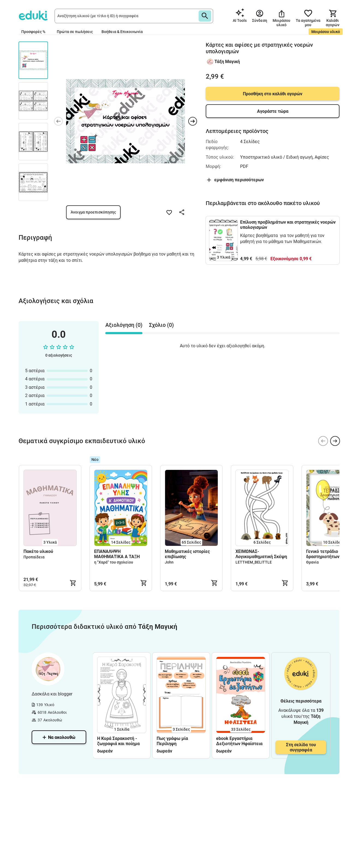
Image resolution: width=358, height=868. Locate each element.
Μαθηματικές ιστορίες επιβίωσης (187, 554)
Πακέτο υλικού (38, 551)
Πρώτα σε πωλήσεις (75, 32)
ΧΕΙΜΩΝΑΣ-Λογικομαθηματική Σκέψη (261, 554)
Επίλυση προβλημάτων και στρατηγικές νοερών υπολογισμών (288, 225)
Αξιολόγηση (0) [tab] (124, 325)
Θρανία (312, 562)
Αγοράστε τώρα (273, 111)
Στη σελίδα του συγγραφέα (301, 747)
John (169, 562)
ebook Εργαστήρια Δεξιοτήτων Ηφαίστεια (239, 741)
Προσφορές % (33, 32)
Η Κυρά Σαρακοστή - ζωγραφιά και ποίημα (118, 741)
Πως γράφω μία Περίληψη (172, 741)
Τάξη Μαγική (227, 62)
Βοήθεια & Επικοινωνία (122, 32)
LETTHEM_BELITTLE (254, 562)
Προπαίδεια (34, 557)
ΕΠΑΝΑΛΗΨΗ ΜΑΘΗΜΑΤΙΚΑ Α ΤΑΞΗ (117, 554)
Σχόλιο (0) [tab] (161, 325)
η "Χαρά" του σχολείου (114, 562)
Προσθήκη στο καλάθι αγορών (273, 94)
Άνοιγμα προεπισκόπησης (93, 212)
